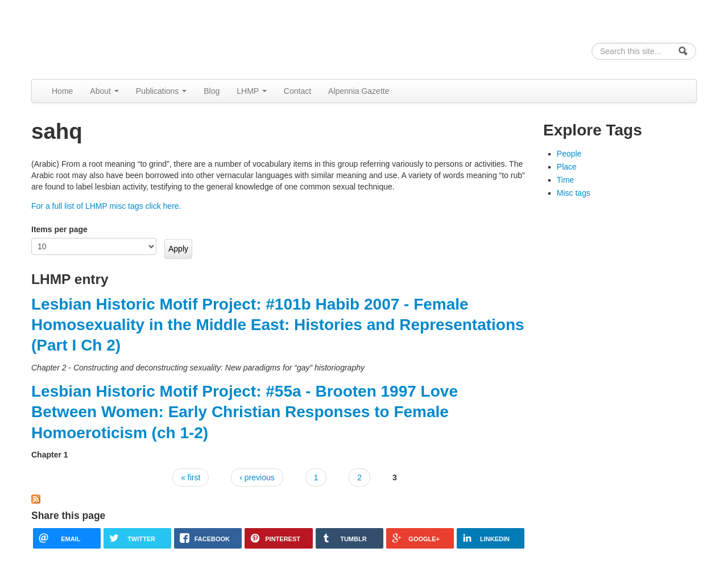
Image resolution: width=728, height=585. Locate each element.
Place (567, 167)
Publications (161, 91)
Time (566, 180)
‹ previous (257, 477)
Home (62, 91)
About (104, 91)
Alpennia (90, 38)
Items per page (59, 229)
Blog (212, 91)
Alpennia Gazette (359, 91)
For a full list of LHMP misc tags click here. (106, 206)
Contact (297, 91)
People (569, 154)
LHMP (252, 91)
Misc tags (574, 193)
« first (191, 477)
